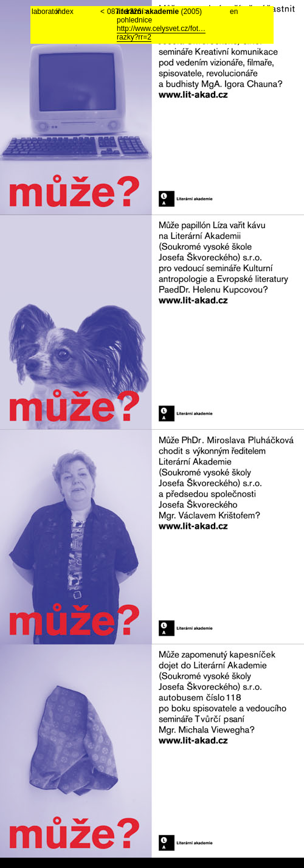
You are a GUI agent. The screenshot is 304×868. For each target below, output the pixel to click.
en (234, 12)
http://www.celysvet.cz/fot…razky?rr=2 (161, 33)
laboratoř (44, 12)
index (65, 12)
